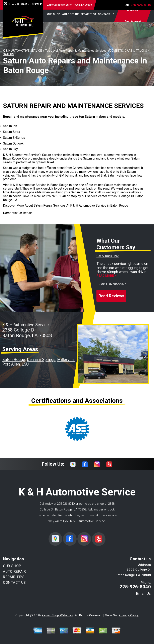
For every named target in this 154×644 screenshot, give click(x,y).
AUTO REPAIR (70, 14)
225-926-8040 (141, 5)
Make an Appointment (133, 16)
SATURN (9, 54)
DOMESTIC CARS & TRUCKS (128, 51)
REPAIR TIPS (88, 14)
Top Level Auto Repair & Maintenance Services (76, 51)
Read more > (106, 276)
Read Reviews (111, 296)
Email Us (144, 594)
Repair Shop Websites (57, 615)
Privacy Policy (129, 615)
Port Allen (11, 364)
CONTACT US (106, 14)
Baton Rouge (14, 360)
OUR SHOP (54, 14)
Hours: (23, 4)
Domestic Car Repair (17, 213)
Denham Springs (41, 360)
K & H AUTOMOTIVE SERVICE (22, 51)
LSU (25, 364)
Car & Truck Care (108, 256)
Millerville (66, 360)
